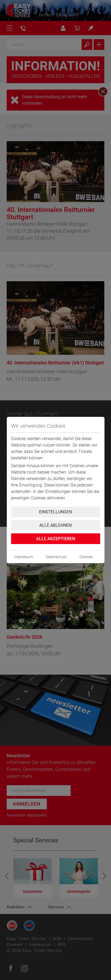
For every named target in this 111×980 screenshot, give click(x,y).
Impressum (24, 557)
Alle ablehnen (55, 525)
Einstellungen (55, 512)
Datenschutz (56, 557)
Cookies (86, 557)
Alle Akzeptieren (56, 539)
